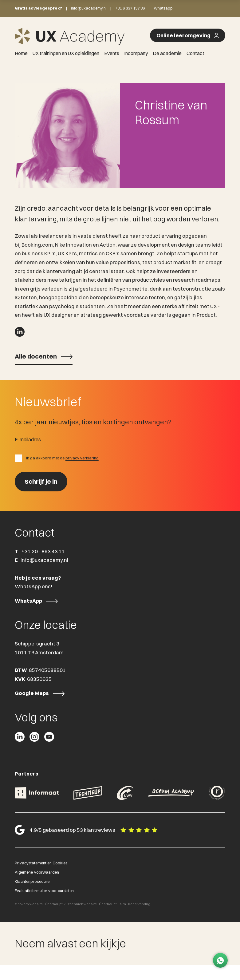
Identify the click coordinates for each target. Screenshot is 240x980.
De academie (167, 53)
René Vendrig (139, 905)
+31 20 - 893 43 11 (43, 552)
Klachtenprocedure (32, 882)
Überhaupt (54, 905)
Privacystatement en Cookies (41, 864)
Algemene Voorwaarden (37, 873)
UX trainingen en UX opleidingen (66, 53)
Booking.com (37, 246)
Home (21, 53)
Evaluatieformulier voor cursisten (44, 891)
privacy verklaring (82, 459)
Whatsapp (163, 8)
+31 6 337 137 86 (130, 8)
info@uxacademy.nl (89, 8)
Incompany (136, 53)
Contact (195, 53)
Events (112, 53)
